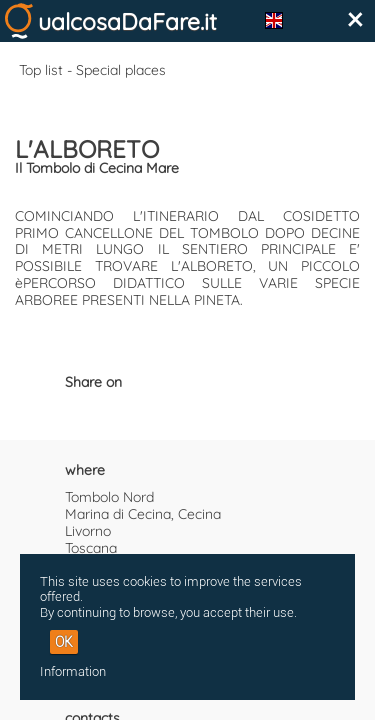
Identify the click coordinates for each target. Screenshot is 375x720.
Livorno (88, 531)
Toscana (91, 548)
